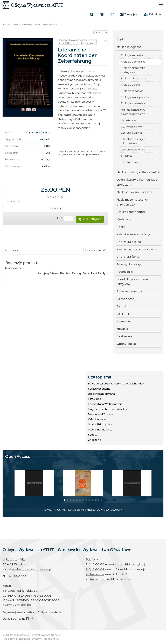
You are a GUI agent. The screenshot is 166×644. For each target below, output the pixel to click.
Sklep (16, 25)
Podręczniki (125, 272)
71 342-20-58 (95, 579)
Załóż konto (154, 14)
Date (86, 273)
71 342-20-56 (95, 564)
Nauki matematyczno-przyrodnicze (133, 202)
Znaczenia (95, 440)
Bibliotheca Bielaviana (101, 394)
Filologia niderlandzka (134, 78)
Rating (76, 273)
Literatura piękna (129, 242)
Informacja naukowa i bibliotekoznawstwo (134, 112)
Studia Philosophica (100, 424)
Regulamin (9, 612)
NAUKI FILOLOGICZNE (87, 151)
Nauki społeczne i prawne (134, 192)
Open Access (126, 344)
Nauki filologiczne (29, 25)
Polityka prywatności (50, 612)
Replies (65, 273)
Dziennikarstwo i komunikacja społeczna (137, 182)
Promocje (123, 321)
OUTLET (123, 314)
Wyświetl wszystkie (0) (96, 250)
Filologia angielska (132, 55)
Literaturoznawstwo (67, 151)
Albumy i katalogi (129, 264)
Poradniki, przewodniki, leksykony (133, 282)
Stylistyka (127, 156)
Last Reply (98, 273)
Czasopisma (125, 299)
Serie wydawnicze (129, 291)
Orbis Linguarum (98, 419)
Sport (121, 227)
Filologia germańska (48, 25)
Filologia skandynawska (135, 97)
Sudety (93, 435)
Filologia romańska (132, 91)
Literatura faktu (128, 257)
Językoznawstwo (131, 127)
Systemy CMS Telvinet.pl (45, 639)
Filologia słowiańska (133, 103)
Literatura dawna (131, 133)
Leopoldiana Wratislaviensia (105, 404)
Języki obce (128, 120)
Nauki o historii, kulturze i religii (138, 172)
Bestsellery (125, 336)
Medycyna (124, 219)
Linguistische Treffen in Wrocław (108, 409)
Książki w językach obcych (135, 234)
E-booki (122, 306)
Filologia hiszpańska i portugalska (134, 70)
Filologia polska (130, 85)
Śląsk (120, 39)
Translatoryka (129, 162)
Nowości (123, 329)
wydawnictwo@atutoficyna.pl (32, 569)
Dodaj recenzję (11, 250)
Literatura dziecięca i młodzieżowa (134, 141)
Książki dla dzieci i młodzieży (136, 249)
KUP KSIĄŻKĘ (90, 219)
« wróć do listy (101, 32)
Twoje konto (9, 639)
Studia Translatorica (100, 430)
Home (8, 25)
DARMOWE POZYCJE (80, 510)
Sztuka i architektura (131, 212)
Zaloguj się (129, 14)
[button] (65, 500)
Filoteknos (94, 399)
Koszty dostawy (26, 612)
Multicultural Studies (100, 414)
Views (54, 273)
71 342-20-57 (95, 569)
